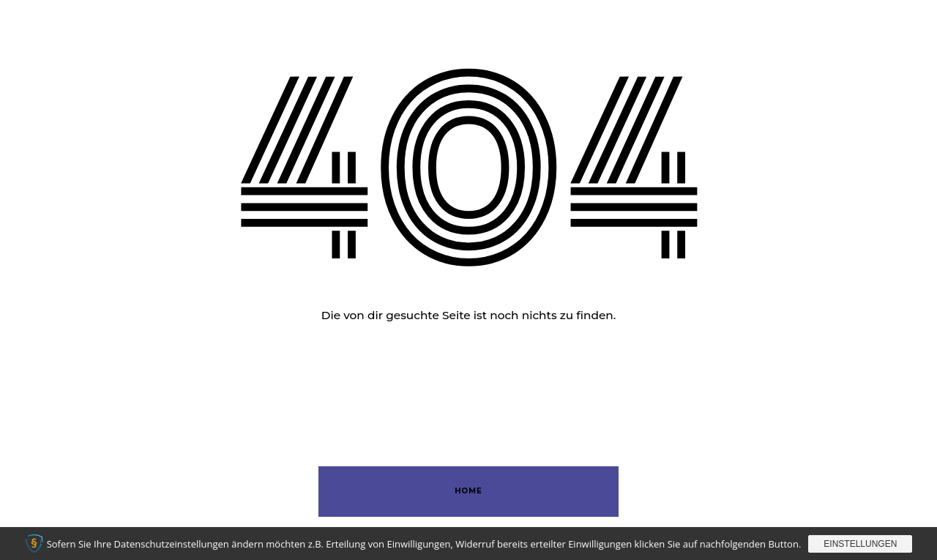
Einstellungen (860, 544)
